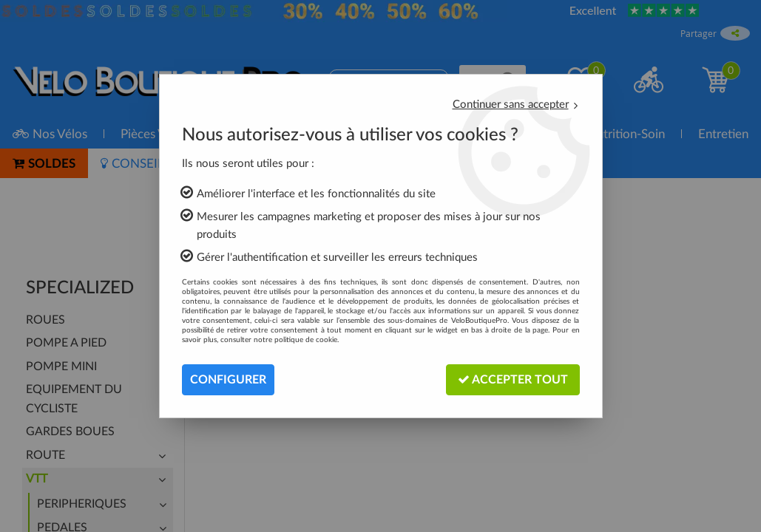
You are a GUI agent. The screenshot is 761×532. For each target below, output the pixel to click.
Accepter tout (513, 379)
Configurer (228, 380)
